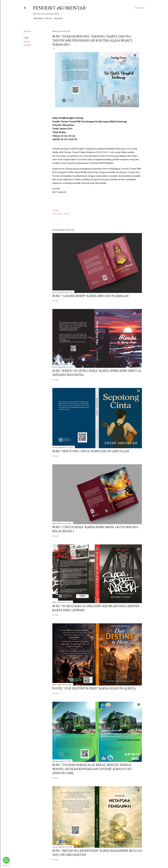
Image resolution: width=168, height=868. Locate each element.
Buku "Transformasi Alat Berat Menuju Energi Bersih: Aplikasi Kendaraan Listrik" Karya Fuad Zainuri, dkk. (92, 769)
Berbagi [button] (27, 31)
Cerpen (27, 42)
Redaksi (58, 19)
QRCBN (27, 45)
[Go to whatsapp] (6, 860)
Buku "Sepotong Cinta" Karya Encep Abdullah (91, 451)
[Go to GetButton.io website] (6, 865)
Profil (48, 19)
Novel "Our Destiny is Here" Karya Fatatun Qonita (94, 688)
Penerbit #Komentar (60, 8)
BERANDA (38, 19)
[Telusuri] (140, 8)
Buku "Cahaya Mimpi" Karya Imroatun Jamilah (90, 296)
